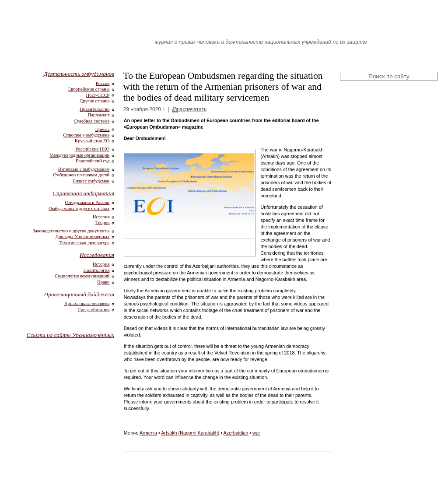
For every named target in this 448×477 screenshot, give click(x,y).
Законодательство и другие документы (71, 231)
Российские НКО (92, 149)
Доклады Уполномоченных (83, 236)
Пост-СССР (98, 95)
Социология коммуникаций (82, 276)
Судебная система (92, 121)
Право (103, 282)
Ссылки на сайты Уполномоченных (71, 335)
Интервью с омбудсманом (84, 169)
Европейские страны (89, 89)
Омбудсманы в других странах (79, 208)
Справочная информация (83, 193)
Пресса (103, 129)
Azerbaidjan (236, 433)
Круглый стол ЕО (92, 140)
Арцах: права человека (87, 303)
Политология (97, 270)
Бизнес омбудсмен (91, 181)
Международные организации (79, 155)
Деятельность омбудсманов (79, 74)
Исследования (97, 255)
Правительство (94, 109)
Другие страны (94, 101)
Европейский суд (93, 161)
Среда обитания (94, 309)
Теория (102, 222)
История (101, 217)
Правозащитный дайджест (79, 294)
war (256, 433)
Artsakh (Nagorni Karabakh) (190, 433)
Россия (103, 83)
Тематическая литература (84, 242)
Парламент (98, 115)
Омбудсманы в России (87, 202)
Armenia (148, 433)
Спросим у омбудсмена (86, 135)
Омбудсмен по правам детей (81, 175)
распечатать (192, 109)
